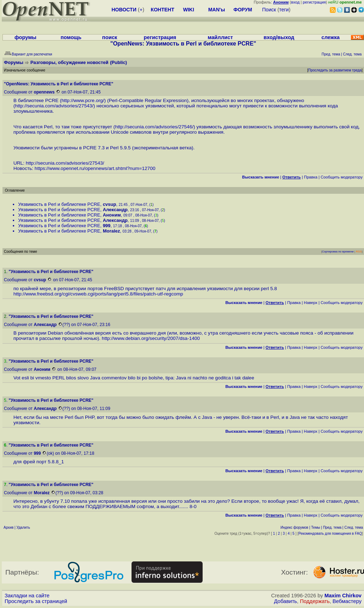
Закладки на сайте (27, 596)
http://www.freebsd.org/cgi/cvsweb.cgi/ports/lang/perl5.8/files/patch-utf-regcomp (98, 294)
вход (295, 2)
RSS (359, 252)
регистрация (314, 2)
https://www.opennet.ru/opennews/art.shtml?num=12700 (95, 168)
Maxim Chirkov (343, 596)
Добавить (286, 601)
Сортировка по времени (338, 252)
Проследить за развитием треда (335, 70)
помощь (71, 37)
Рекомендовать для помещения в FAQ (330, 534)
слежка (330, 37)
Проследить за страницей (36, 601)
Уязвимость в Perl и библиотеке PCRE (59, 204)
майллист (220, 37)
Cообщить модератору (342, 177)
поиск (109, 37)
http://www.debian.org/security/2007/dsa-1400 (151, 338)
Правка (311, 177)
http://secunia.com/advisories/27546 (154, 127)
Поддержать (315, 601)
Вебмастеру (347, 601)
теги (284, 10)
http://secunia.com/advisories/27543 (53, 106)
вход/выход (279, 37)
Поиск (269, 10)
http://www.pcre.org (82, 100)
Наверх (311, 303)
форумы (26, 37)
